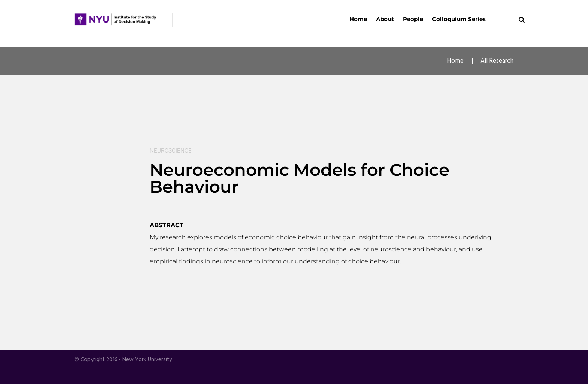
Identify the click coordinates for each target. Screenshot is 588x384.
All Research (497, 61)
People (413, 19)
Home (358, 19)
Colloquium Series (459, 19)
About (385, 19)
